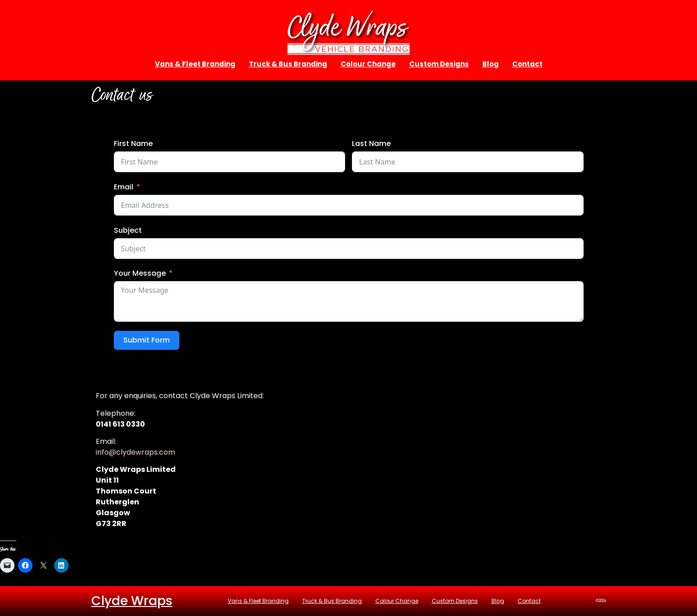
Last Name (371, 143)
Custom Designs (439, 64)
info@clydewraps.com (136, 452)
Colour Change (368, 64)
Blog (491, 64)
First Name (133, 143)
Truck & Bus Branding (288, 64)
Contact (527, 64)
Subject (128, 230)
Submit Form (147, 340)
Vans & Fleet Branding (195, 64)
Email (124, 187)
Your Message (140, 273)
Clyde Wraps (132, 601)
